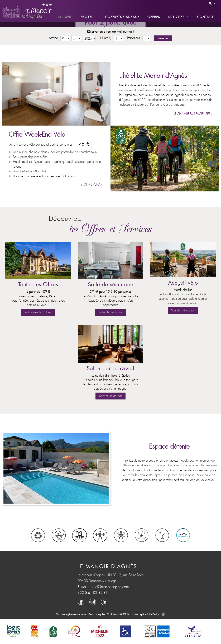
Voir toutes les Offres (38, 312)
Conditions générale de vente (71, 614)
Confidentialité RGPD (118, 614)
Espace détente (169, 447)
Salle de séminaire (111, 285)
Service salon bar (110, 396)
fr (213, 4)
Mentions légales (96, 614)
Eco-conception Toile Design (148, 615)
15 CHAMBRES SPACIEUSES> (192, 114)
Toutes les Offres (38, 285)
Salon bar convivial (110, 369)
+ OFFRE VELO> (91, 185)
